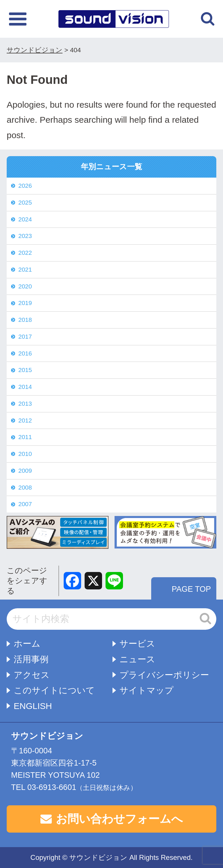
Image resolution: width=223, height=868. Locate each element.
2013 (25, 404)
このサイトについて (54, 690)
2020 (25, 286)
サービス (137, 644)
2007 (25, 504)
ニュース (137, 659)
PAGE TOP (191, 589)
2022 (25, 253)
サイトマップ (147, 690)
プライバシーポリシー (164, 675)
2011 (25, 437)
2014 (25, 387)
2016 (25, 353)
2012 (25, 420)
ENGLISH (33, 706)
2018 (25, 320)
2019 (25, 303)
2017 (25, 336)
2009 (25, 471)
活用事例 (31, 659)
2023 (25, 236)
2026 (25, 186)
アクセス (32, 675)
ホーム (27, 644)
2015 (25, 370)
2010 (25, 454)
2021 (25, 269)
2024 (25, 219)
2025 (25, 202)
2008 (25, 487)
